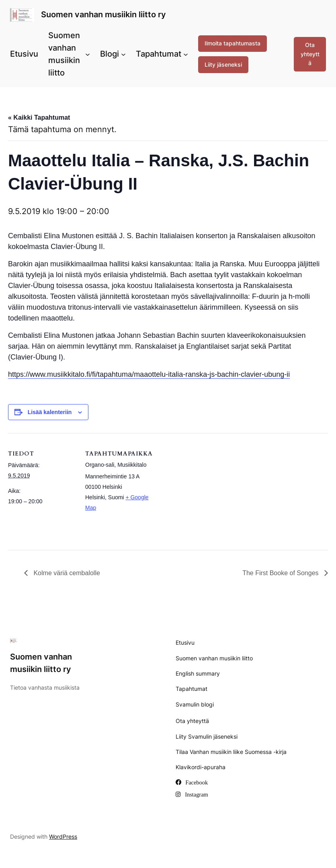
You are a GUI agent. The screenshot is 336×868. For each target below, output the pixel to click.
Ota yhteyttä (310, 54)
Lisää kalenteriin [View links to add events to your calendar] (50, 412)
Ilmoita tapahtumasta (233, 43)
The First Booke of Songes (281, 573)
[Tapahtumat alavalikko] (186, 54)
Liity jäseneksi (223, 64)
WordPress (63, 836)
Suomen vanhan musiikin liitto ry (103, 14)
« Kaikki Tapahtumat (39, 117)
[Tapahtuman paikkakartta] (205, 489)
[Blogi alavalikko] (123, 54)
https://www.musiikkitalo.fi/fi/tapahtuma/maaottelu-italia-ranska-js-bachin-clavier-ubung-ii (149, 374)
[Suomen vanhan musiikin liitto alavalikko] (88, 54)
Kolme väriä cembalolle (66, 573)
